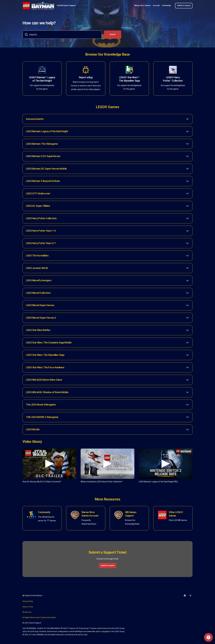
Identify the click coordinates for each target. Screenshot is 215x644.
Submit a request (184, 5)
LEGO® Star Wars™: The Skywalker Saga (129, 79)
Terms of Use (28, 607)
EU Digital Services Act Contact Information (39, 618)
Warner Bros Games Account (90, 514)
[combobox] (62, 35)
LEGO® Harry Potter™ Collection (173, 79)
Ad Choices (27, 612)
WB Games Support (131, 514)
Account (156, 5)
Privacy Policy (28, 601)
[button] (107, 119)
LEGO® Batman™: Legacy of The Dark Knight (42, 79)
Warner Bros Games (143, 5)
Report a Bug (86, 77)
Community (166, 5)
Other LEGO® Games (176, 514)
